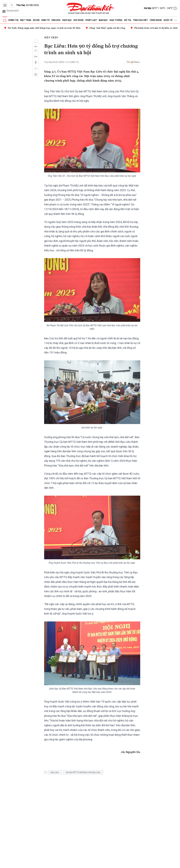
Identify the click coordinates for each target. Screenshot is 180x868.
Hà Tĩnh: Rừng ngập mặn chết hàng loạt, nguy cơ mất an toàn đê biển (44, 28)
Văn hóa (56, 20)
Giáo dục (67, 20)
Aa (36, 46)
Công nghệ (156, 20)
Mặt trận (26, 20)
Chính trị (13, 20)
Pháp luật (91, 20)
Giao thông (116, 20)
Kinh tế (45, 20)
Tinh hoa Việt (140, 20)
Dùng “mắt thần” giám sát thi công (107, 28)
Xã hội (36, 20)
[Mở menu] (5, 5)
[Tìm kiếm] (12, 5)
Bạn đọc (103, 20)
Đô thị (128, 20)
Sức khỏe (79, 20)
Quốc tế (168, 20)
